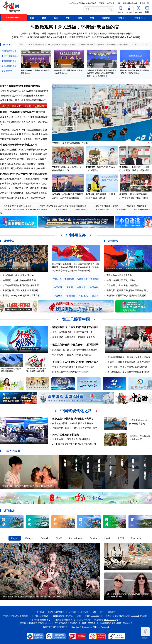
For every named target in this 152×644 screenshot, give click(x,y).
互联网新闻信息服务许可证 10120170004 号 (72, 620)
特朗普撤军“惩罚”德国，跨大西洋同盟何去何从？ (126, 269)
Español (93, 538)
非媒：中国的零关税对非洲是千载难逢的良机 (74, 332)
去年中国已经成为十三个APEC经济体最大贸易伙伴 (24, 91)
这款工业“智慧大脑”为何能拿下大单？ (73, 419)
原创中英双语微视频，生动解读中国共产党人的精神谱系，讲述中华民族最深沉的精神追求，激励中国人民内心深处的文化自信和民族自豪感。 (75, 267)
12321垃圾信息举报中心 (63, 616)
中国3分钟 (90, 167)
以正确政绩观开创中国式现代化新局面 (21, 285)
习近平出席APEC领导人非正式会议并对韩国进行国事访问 (63, 206)
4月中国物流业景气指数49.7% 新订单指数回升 (74, 444)
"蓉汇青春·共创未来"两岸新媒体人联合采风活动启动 (25, 134)
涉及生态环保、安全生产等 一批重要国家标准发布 (24, 117)
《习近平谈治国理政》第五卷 (106, 206)
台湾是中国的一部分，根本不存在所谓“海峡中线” (23, 100)
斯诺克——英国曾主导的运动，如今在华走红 (129, 362)
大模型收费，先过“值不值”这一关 (18, 275)
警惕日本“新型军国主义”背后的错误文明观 (126, 295)
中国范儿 (124, 194)
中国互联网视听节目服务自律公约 (17, 616)
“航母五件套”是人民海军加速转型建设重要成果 (22, 96)
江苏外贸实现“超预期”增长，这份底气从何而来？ (23, 159)
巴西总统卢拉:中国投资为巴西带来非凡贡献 (24, 174)
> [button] (150, 45)
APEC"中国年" (81, 209)
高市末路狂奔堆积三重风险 (119, 275)
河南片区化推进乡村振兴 (66, 435)
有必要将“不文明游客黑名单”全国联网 (20, 290)
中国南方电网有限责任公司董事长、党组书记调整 (24, 139)
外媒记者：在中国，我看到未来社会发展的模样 (75, 350)
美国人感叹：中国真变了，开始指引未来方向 (74, 337)
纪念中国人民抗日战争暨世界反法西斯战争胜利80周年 (26, 209)
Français (29, 538)
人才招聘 (73, 612)
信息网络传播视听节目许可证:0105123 (35, 623)
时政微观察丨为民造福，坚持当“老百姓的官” (76, 27)
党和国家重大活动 (9, 51)
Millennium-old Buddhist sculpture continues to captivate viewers (34, 597)
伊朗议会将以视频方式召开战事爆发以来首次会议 (24, 183)
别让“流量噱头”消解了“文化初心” (15, 269)
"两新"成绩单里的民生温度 (127, 37)
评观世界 (113, 241)
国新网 (102, 3)
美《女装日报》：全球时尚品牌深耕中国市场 (129, 372)
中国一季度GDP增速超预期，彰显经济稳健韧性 (36, 370)
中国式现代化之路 (76, 411)
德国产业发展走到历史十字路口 (121, 280)
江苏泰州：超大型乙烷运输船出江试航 (70, 143)
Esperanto (136, 538)
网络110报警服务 (42, 616)
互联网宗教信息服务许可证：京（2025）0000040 (75, 623)
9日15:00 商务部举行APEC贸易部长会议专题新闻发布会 (52, 45)
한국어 (121, 538)
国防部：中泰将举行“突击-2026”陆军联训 (23, 112)
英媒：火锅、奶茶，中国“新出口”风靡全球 (127, 367)
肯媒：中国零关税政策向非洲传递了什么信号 (74, 367)
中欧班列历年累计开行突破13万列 (19, 145)
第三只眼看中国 (76, 319)
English (15, 538)
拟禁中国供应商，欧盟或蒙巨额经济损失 (11, 370)
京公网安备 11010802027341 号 (107, 620)
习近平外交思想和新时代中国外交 (83, 3)
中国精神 (58, 296)
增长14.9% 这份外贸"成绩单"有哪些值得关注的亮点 (37, 37)
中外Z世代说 (58, 167)
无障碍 (145, 633)
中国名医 (56, 194)
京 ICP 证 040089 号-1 (41, 620)
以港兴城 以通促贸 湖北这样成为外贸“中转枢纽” (23, 164)
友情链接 (112, 612)
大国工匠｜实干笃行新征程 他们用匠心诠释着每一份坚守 (105, 33)
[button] (150, 111)
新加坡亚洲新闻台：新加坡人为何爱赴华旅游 (129, 357)
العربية (107, 538)
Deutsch (45, 538)
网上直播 (7, 45)
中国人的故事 (12, 451)
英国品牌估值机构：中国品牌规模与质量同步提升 (24, 150)
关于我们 (40, 612)
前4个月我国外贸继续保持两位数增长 (20, 86)
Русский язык (76, 538)
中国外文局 (144, 3)
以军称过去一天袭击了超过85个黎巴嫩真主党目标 (24, 188)
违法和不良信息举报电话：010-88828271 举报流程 (126, 616)
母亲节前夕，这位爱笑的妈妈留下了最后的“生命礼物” (28, 486)
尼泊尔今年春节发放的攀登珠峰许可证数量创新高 (24, 193)
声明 (102, 612)
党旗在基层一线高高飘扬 (136, 206)
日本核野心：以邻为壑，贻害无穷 (122, 285)
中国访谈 (124, 167)
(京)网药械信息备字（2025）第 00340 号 (116, 623)
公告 (94, 612)
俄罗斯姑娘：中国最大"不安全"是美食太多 (72, 355)
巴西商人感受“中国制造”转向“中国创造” (71, 372)
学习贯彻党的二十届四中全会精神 (18, 206)
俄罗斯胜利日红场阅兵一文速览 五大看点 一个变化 (24, 179)
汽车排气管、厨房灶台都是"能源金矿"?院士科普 (75, 428)
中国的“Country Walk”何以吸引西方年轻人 (22, 295)
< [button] (147, 45)
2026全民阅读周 (102, 209)
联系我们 (84, 612)
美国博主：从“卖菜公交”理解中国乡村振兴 (75, 362)
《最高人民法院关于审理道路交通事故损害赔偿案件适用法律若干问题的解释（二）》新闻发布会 (102, 73)
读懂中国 (9, 241)
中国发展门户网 (114, 3)
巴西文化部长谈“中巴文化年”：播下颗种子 (75, 345)
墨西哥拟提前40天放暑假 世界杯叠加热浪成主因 (23, 198)
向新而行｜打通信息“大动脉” (33, 33)
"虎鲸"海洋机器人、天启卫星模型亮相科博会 (20, 441)
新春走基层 (121, 209)
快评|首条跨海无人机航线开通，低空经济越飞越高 (24, 154)
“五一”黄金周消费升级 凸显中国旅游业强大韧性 (126, 349)
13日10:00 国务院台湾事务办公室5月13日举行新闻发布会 (104, 45)
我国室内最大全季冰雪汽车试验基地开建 (71, 439)
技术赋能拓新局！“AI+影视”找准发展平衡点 (73, 423)
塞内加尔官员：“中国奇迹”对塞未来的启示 (75, 327)
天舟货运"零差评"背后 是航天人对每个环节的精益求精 (88, 37)
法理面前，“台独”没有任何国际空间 (19, 280)
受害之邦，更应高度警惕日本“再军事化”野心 (127, 290)
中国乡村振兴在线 (130, 3)
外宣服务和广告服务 (56, 612)
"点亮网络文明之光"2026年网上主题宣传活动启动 (23, 130)
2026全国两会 (62, 209)
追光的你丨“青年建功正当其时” (63, 33)
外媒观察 (6, 349)
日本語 (59, 538)
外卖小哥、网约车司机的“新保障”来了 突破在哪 (22, 168)
